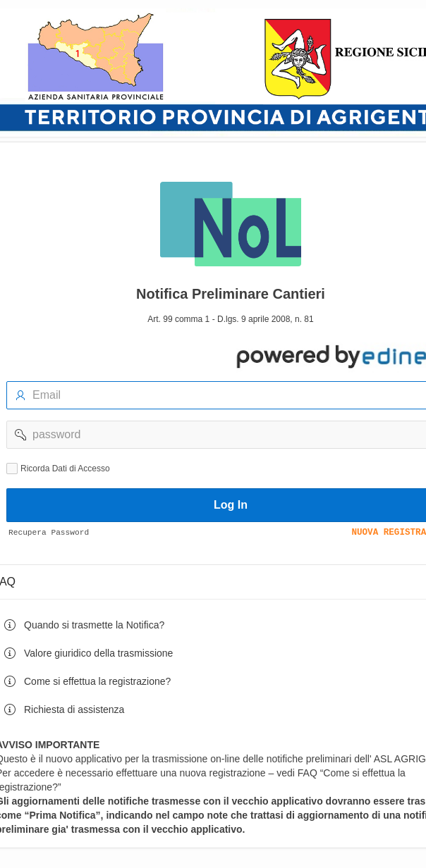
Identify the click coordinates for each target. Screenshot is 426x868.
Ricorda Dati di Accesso (65, 469)
